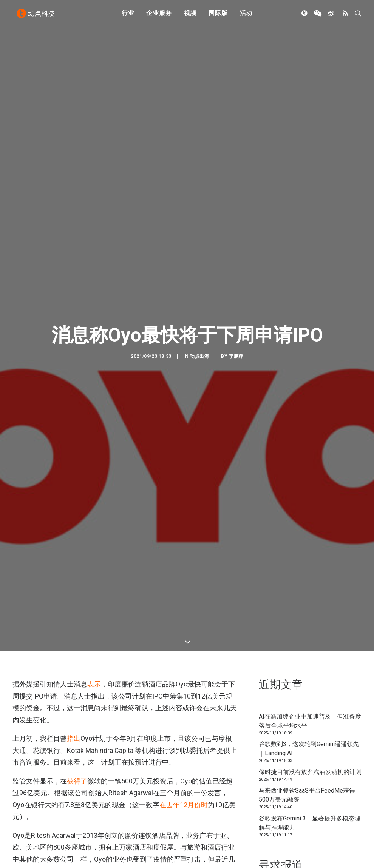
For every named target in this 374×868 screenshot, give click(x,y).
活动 (246, 16)
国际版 (218, 16)
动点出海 (199, 309)
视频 (190, 16)
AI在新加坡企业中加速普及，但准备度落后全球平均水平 (310, 626)
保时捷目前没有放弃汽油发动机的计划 (310, 677)
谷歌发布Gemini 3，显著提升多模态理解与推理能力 (310, 728)
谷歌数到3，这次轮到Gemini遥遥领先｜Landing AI (309, 654)
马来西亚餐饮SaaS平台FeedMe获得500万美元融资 (307, 700)
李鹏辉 (236, 309)
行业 (128, 16)
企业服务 (159, 16)
